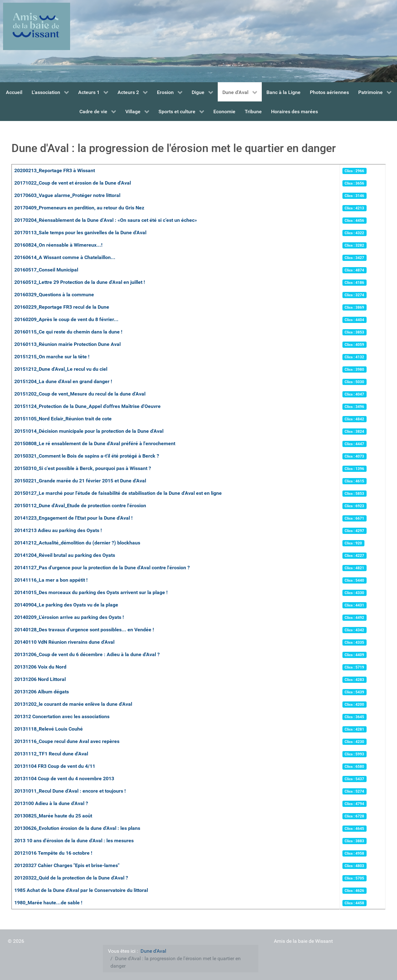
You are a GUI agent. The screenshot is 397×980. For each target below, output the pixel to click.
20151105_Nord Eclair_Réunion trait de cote (63, 419)
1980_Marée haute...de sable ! (48, 903)
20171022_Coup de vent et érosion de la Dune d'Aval (73, 183)
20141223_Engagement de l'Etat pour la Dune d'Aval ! (73, 518)
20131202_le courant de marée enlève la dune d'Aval (73, 704)
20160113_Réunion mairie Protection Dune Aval (67, 344)
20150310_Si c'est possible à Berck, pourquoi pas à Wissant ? (83, 468)
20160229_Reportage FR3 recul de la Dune (62, 307)
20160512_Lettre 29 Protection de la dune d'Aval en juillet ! (80, 282)
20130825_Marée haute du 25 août (53, 816)
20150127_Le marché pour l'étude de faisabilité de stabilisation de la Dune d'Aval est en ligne (118, 493)
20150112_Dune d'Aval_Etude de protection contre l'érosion (80, 506)
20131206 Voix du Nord (40, 667)
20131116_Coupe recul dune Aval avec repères (67, 741)
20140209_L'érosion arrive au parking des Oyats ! (69, 617)
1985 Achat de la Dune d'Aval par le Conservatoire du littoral (81, 890)
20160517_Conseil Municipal (46, 270)
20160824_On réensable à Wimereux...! (58, 245)
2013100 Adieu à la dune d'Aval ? (51, 803)
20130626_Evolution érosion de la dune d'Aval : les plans (77, 828)
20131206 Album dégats (42, 692)
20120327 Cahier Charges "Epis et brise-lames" (67, 865)
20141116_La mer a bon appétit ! (51, 580)
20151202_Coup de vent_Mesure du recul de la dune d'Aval (80, 394)
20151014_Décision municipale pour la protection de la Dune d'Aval (89, 431)
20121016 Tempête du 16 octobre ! (53, 853)
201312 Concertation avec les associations (62, 716)
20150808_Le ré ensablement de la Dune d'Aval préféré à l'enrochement (95, 443)
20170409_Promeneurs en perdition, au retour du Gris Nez (79, 208)
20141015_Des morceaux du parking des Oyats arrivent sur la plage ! (91, 592)
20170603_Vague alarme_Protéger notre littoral (67, 195)
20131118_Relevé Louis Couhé (49, 729)
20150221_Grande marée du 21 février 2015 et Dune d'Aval (80, 481)
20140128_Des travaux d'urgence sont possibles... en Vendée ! (84, 630)
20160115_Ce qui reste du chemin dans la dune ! (68, 332)
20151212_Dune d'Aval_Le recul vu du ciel (61, 369)
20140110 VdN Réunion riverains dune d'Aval (64, 642)
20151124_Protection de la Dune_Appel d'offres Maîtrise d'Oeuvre (87, 406)
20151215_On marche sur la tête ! (52, 357)
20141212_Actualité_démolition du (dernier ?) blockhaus (77, 543)
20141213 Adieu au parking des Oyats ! (58, 530)
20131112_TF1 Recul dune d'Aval (51, 754)
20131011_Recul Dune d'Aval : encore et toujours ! (70, 791)
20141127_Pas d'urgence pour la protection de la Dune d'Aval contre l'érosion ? (102, 568)
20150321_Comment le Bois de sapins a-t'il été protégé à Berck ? (87, 456)
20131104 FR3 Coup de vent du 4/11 (55, 766)
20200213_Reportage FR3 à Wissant (55, 170)
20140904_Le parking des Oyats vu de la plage (66, 605)
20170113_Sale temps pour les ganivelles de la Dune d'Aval (80, 233)
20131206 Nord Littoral (40, 679)
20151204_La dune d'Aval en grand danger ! (63, 381)
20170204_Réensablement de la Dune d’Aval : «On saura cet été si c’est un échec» (106, 220)
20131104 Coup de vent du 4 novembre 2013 (64, 779)
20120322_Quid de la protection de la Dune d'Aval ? (71, 878)
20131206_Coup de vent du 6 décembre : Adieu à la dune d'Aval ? (87, 654)
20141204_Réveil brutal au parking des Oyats (65, 555)
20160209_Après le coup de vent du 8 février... (66, 319)
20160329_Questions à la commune (54, 295)
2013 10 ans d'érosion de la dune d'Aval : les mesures (74, 841)
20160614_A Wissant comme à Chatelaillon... (65, 257)
